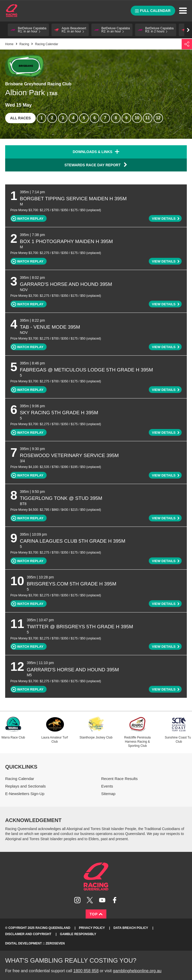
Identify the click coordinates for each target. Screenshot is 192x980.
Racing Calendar (20, 779)
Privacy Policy (92, 928)
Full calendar (153, 11)
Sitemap (108, 794)
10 (137, 118)
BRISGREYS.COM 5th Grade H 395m (71, 584)
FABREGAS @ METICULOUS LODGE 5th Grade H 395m (86, 370)
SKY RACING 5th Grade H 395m (59, 413)
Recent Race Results (119, 779)
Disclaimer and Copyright (28, 934)
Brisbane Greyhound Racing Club (38, 84)
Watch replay (27, 219)
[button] (28, 30)
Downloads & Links (93, 152)
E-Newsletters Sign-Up (25, 794)
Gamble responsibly (78, 934)
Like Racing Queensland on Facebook (115, 900)
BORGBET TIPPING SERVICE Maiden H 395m (73, 199)
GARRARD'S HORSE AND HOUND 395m (66, 284)
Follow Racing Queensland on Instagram (77, 900)
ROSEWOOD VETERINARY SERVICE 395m (69, 455)
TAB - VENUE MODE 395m (50, 327)
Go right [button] (188, 30)
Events (107, 786)
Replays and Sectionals (25, 786)
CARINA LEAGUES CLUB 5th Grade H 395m (73, 541)
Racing (24, 44)
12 (158, 118)
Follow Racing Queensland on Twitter (90, 900)
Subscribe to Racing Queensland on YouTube (102, 900)
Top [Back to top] (96, 914)
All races (20, 118)
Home (12, 11)
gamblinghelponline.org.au (137, 971)
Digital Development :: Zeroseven (35, 943)
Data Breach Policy (131, 928)
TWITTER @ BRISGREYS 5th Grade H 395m (80, 627)
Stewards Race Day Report (96, 165)
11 (147, 118)
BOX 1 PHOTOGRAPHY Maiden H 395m (66, 241)
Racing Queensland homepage (96, 877)
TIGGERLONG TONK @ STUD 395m (61, 498)
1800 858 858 (86, 971)
